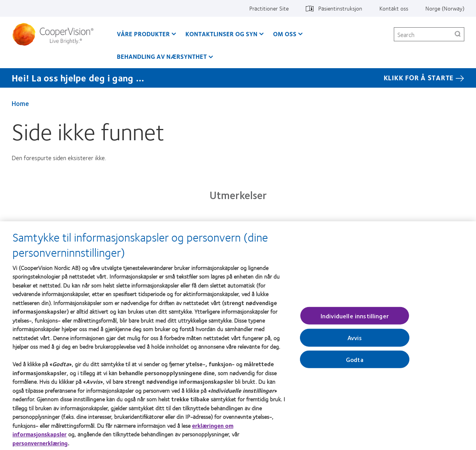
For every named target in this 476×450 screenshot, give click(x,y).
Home (20, 103)
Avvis (355, 340)
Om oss (285, 34)
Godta (355, 362)
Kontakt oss (394, 8)
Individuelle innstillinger (355, 319)
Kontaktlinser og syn (221, 34)
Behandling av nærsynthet (162, 56)
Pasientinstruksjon (340, 8)
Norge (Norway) (445, 8)
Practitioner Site (269, 8)
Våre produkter (143, 34)
